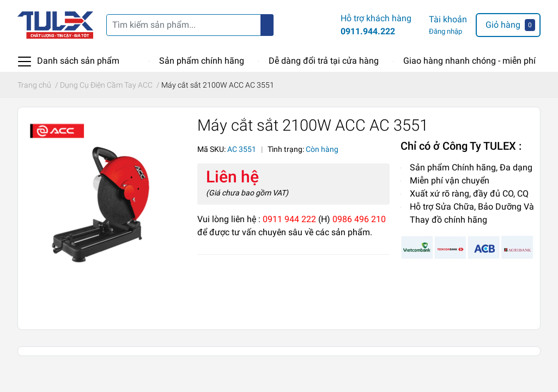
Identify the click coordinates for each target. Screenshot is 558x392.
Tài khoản (448, 19)
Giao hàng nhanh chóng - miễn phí (469, 61)
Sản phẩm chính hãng (202, 61)
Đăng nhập (445, 31)
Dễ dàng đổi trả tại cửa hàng (324, 61)
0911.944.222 (368, 31)
